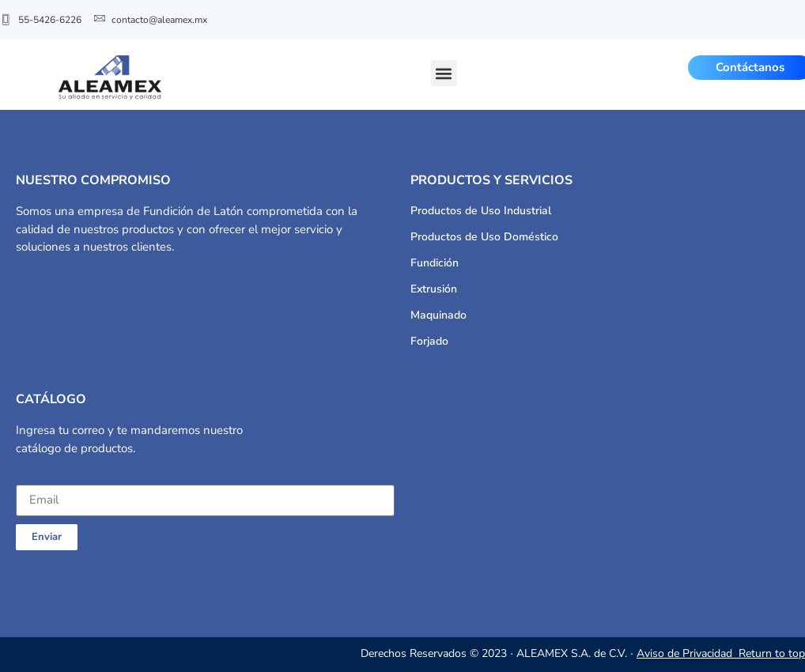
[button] (444, 73)
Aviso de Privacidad (686, 653)
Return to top (772, 653)
